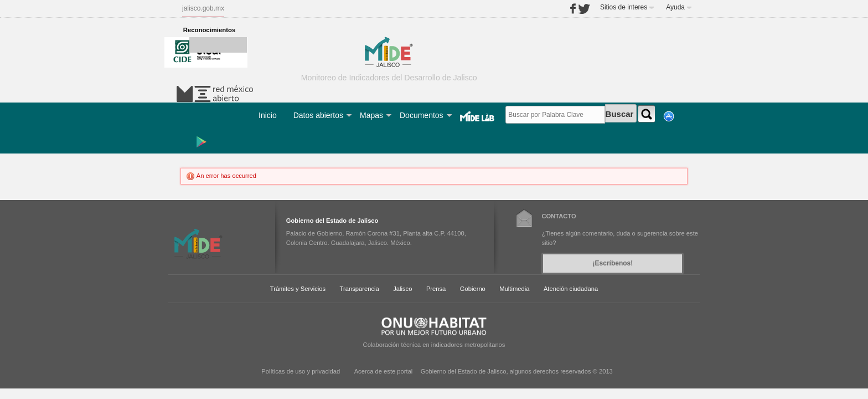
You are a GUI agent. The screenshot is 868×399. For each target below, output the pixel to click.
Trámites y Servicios (298, 289)
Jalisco (402, 289)
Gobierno (473, 289)
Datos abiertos (318, 115)
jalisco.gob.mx (203, 8)
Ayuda (675, 7)
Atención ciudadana (571, 289)
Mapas (371, 115)
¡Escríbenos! (613, 263)
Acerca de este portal (384, 371)
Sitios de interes (624, 7)
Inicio (268, 115)
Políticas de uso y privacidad (301, 371)
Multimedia (514, 289)
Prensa (436, 289)
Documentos (422, 115)
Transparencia (360, 289)
